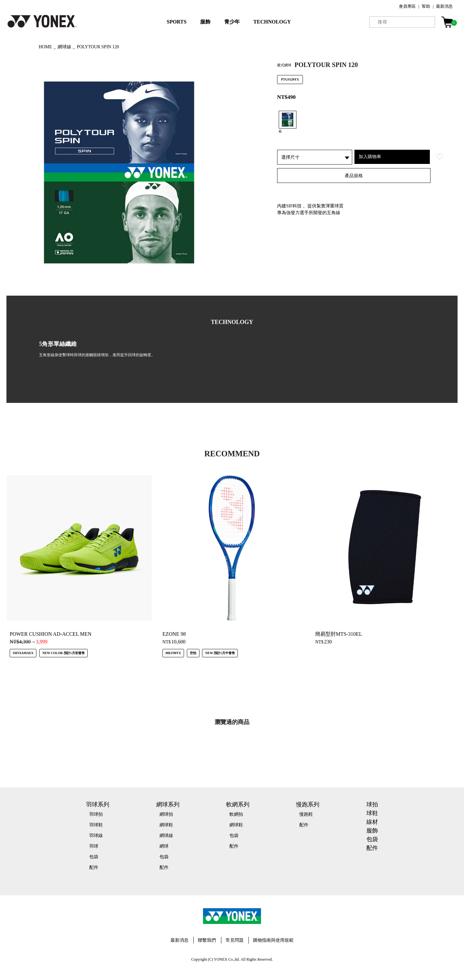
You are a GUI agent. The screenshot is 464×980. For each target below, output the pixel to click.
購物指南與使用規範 (273, 940)
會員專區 (407, 6)
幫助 (426, 6)
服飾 (205, 22)
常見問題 (235, 940)
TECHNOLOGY (272, 22)
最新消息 (444, 6)
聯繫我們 (207, 940)
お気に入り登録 (440, 157)
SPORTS (177, 22)
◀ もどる (18, 46)
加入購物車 (370, 157)
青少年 (232, 22)
